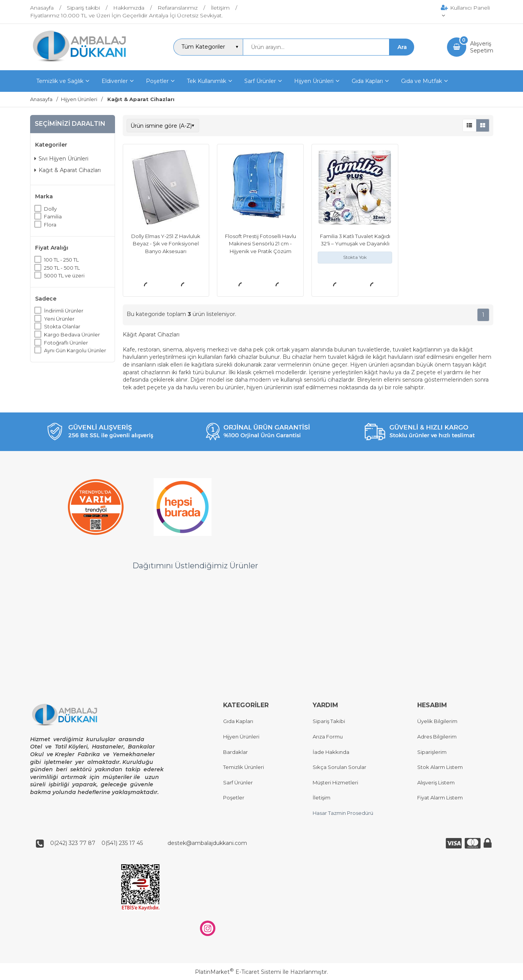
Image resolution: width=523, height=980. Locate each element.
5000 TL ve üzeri (64, 275)
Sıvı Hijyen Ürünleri (61, 159)
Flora (50, 225)
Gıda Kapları (238, 721)
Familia (53, 216)
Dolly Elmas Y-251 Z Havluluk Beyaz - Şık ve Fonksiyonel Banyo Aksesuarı (166, 244)
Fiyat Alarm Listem (440, 798)
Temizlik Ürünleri (244, 767)
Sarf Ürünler (238, 782)
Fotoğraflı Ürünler (66, 343)
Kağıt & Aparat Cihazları (68, 170)
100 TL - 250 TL (61, 260)
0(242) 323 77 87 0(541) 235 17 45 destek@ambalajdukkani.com (146, 843)
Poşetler (234, 798)
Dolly (50, 209)
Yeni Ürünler (59, 319)
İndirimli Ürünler (64, 311)
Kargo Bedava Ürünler (72, 335)
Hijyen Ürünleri (241, 737)
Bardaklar (235, 752)
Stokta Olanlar (62, 326)
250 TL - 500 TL (62, 268)
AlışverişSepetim (482, 47)
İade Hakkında (331, 752)
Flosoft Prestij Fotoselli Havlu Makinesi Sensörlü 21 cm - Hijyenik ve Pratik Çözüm (261, 244)
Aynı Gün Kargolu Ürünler (75, 350)
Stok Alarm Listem (440, 767)
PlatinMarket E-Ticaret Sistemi (238, 972)
